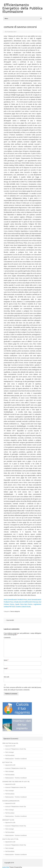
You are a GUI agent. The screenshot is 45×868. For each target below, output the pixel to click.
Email (6, 668)
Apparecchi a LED (10, 746)
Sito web (6, 677)
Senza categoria (15, 611)
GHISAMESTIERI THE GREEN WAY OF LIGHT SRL (16, 782)
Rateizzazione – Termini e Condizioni (16, 759)
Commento (7, 638)
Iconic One (6, 867)
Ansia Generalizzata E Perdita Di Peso (15, 600)
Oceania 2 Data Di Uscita (23, 607)
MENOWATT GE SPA (8, 820)
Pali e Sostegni (10, 752)
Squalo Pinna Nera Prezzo (24, 604)
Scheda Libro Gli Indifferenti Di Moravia (26, 602)
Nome (6, 660)
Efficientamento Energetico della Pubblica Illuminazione (22, 8)
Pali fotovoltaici (10, 755)
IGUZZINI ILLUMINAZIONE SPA (11, 801)
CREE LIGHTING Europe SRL (10, 743)
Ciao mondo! (9, 620)
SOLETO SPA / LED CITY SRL (10, 839)
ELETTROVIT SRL (7, 762)
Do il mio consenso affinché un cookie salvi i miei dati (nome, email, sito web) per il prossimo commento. (22, 689)
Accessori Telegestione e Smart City (16, 749)
